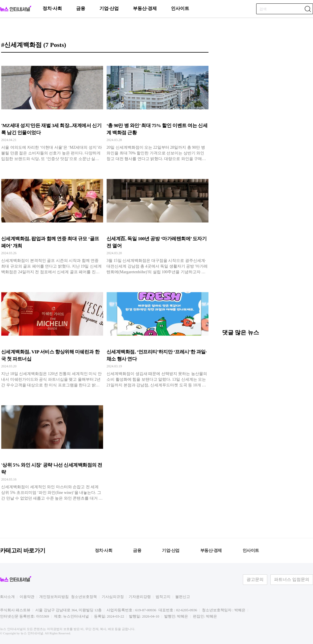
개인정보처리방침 (54, 597)
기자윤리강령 (140, 597)
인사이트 (180, 8)
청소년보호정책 (84, 597)
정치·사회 (52, 8)
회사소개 (7, 597)
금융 (81, 8)
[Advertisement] (265, 284)
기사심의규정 (113, 597)
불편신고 (183, 597)
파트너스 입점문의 (292, 579)
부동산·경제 (145, 8)
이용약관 (27, 597)
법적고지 (163, 597)
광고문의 (255, 579)
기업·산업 (109, 8)
